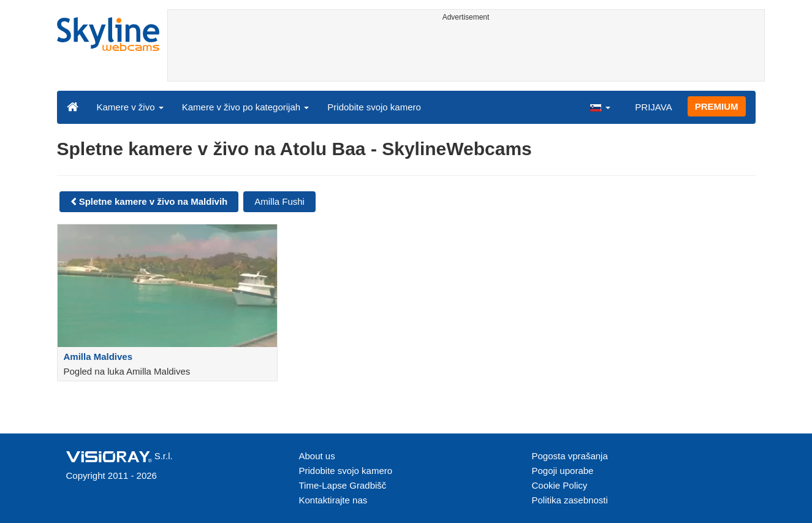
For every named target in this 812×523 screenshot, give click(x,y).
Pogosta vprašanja (570, 456)
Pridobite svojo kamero (374, 107)
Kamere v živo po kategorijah (246, 107)
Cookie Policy (560, 485)
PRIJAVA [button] (653, 107)
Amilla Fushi (279, 201)
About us (317, 456)
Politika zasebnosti (570, 500)
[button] (600, 107)
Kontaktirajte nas (333, 500)
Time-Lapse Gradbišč (343, 485)
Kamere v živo (130, 107)
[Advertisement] (466, 53)
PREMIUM (717, 106)
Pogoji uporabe (563, 471)
